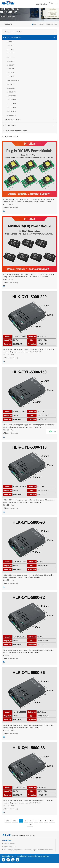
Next (52, 821)
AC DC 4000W (11, 111)
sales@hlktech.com (10, 846)
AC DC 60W (10, 84)
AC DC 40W (10, 69)
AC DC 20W (10, 61)
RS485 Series (11, 88)
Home (35, 24)
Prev (15, 821)
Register (44, 4)
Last (30, 825)
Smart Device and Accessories (16, 131)
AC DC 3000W (11, 107)
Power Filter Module (13, 80)
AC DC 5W (10, 50)
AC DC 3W (10, 46)
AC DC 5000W (11, 115)
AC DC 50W (10, 77)
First (8, 821)
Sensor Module (31, 125)
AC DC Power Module (52, 24)
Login (38, 4)
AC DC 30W (10, 65)
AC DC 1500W (11, 100)
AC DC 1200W (11, 96)
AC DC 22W (10, 73)
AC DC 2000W (11, 104)
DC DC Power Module (31, 120)
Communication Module (31, 32)
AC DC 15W (10, 57)
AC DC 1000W (11, 92)
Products (41, 24)
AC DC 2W (10, 42)
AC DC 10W (10, 53)
